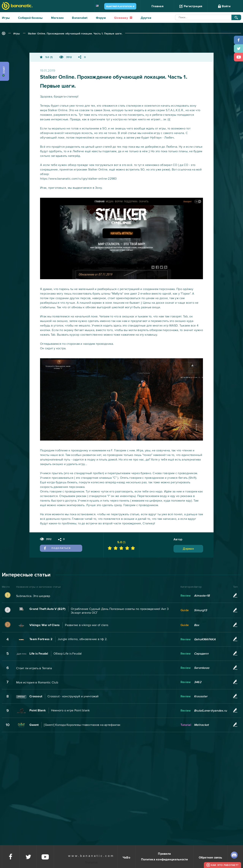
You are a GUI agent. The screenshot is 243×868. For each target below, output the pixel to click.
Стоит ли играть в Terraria (34, 668)
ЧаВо (126, 858)
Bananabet (80, 18)
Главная (157, 6)
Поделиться (57, 548)
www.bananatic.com (91, 856)
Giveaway (123, 18)
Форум (101, 18)
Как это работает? (225, 865)
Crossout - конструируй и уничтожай (73, 696)
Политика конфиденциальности (164, 859)
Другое (146, 18)
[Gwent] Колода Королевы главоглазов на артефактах (82, 725)
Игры (6, 18)
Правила (164, 854)
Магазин (57, 18)
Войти (224, 6)
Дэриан (188, 549)
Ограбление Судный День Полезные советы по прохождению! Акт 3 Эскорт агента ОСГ (120, 611)
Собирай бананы (30, 18)
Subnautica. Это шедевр (33, 596)
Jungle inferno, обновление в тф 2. (83, 639)
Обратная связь (211, 858)
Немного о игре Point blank (70, 710)
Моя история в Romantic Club (37, 683)
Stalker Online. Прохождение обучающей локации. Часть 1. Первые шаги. (75, 34)
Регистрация (191, 6)
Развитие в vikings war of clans (87, 625)
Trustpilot (91, 862)
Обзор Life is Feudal (68, 654)
